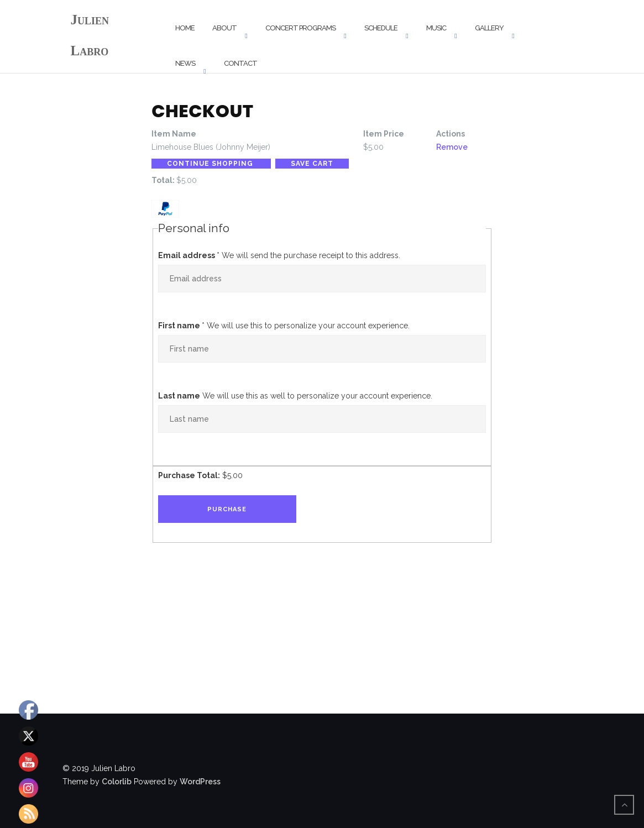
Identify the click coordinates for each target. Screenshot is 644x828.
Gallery (489, 28)
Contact (240, 63)
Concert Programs (300, 28)
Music (436, 28)
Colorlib (117, 782)
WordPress (200, 782)
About (224, 28)
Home (185, 28)
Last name (179, 396)
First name (181, 326)
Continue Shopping (211, 164)
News (185, 63)
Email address (189, 255)
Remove (452, 147)
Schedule (381, 28)
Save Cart (312, 164)
